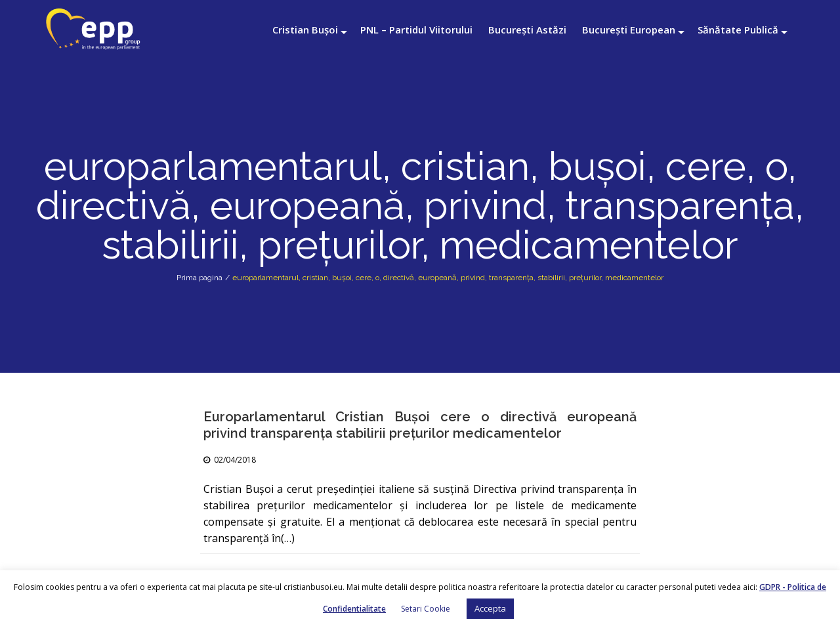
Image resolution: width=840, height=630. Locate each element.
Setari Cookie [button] (426, 609)
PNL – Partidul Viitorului (416, 30)
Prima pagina (199, 278)
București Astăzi (527, 30)
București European (629, 30)
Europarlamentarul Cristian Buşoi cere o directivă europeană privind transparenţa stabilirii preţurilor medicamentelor (420, 425)
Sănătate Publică (738, 30)
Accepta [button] (490, 608)
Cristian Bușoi (305, 30)
